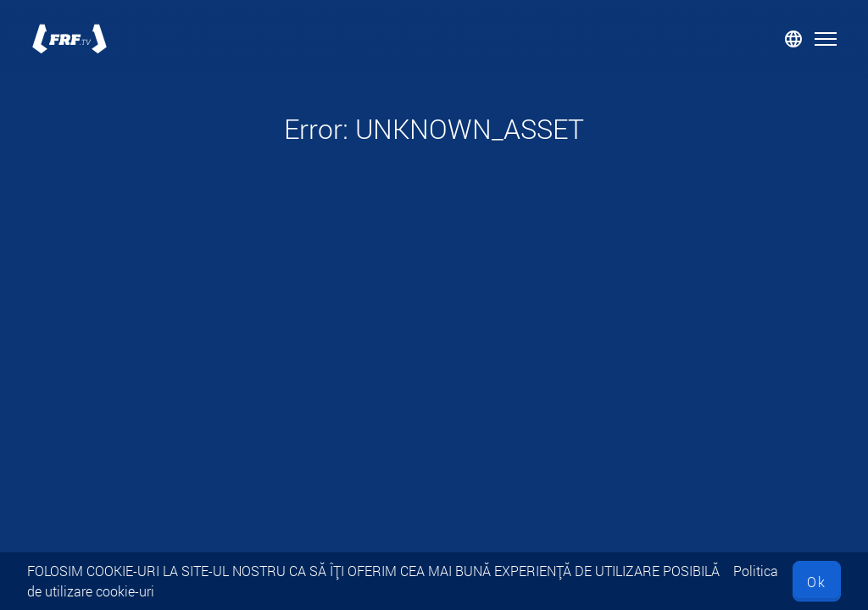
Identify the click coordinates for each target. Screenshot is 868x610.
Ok (817, 582)
